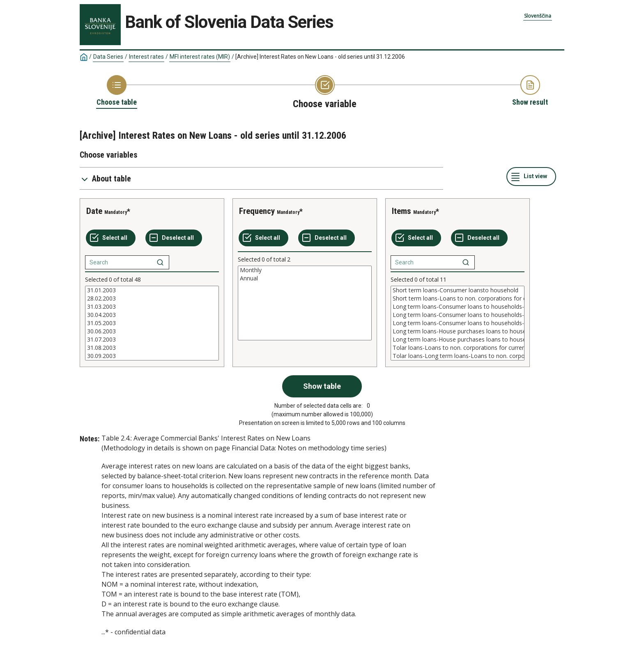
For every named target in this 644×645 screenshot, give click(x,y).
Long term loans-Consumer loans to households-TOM (458, 315)
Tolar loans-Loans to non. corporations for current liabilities (458, 348)
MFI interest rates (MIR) (200, 57)
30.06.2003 (152, 331)
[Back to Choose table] (117, 91)
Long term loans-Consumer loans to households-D (458, 323)
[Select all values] (111, 238)
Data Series (108, 57)
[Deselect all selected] (174, 238)
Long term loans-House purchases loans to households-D (458, 340)
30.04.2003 (152, 315)
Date (94, 211)
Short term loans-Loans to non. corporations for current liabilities (458, 298)
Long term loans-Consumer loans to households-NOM (458, 307)
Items (401, 211)
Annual (305, 278)
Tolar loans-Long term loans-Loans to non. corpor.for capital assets (458, 356)
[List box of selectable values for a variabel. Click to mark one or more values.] (152, 323)
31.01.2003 (152, 290)
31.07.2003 (152, 340)
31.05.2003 (152, 323)
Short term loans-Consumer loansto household (458, 290)
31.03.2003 (152, 307)
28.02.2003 (152, 298)
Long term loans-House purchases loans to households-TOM (458, 331)
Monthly (305, 270)
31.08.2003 (152, 348)
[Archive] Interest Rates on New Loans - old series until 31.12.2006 (320, 57)
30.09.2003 (152, 356)
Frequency (257, 211)
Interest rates (146, 57)
